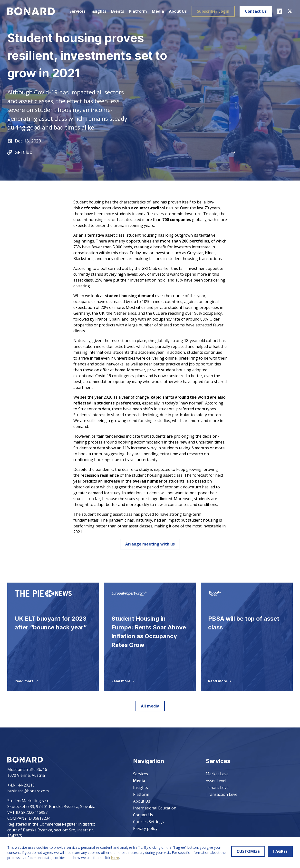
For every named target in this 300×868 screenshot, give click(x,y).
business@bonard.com (28, 791)
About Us (178, 11)
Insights (98, 11)
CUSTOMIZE (248, 851)
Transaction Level (222, 794)
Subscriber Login (213, 11)
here (115, 858)
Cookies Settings (148, 822)
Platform (138, 11)
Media (158, 11)
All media (150, 707)
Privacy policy (145, 828)
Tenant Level (218, 787)
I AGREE (280, 851)
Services (77, 11)
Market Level (218, 774)
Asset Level (216, 781)
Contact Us (256, 11)
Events (118, 11)
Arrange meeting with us (150, 544)
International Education (155, 808)
